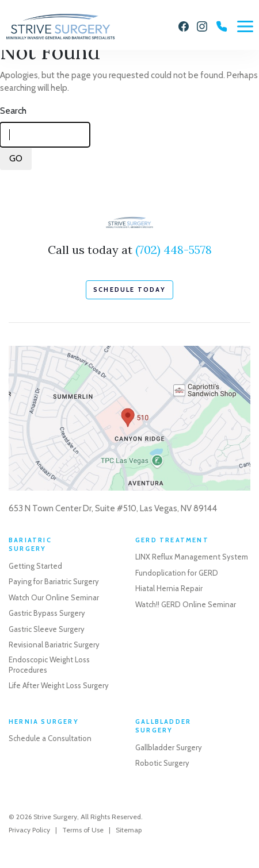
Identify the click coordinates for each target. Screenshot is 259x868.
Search (13, 111)
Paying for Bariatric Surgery (54, 581)
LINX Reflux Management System (192, 557)
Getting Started (35, 566)
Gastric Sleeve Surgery (47, 629)
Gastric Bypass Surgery (47, 613)
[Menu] (245, 26)
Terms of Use (83, 830)
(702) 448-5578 (174, 250)
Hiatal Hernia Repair (169, 588)
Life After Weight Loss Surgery (59, 685)
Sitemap (129, 830)
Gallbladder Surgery (169, 747)
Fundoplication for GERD (177, 573)
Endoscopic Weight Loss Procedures (49, 665)
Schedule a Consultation (50, 738)
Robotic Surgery (162, 763)
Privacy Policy (29, 830)
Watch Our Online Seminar (54, 597)
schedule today (129, 290)
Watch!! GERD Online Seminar (186, 604)
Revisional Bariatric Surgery (54, 645)
